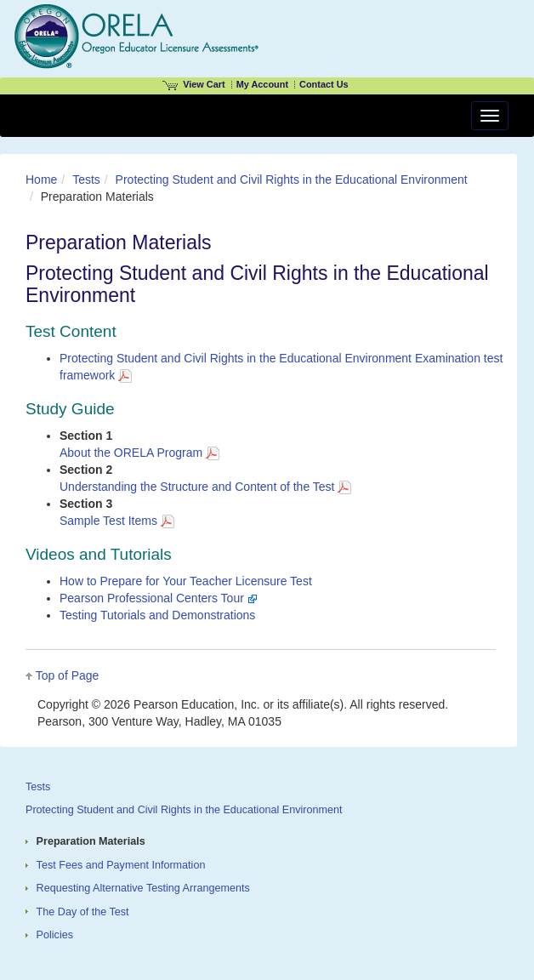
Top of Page (68, 675)
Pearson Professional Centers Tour (159, 598)
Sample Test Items (117, 521)
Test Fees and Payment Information (121, 865)
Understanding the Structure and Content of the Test (205, 487)
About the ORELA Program (139, 453)
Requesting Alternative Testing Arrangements (143, 888)
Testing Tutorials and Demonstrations (157, 615)
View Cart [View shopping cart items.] (194, 84)
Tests (86, 179)
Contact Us (324, 84)
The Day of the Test (83, 912)
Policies (55, 935)
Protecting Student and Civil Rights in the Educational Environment (292, 179)
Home (41, 179)
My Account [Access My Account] (262, 84)
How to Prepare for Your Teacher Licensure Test (186, 581)
